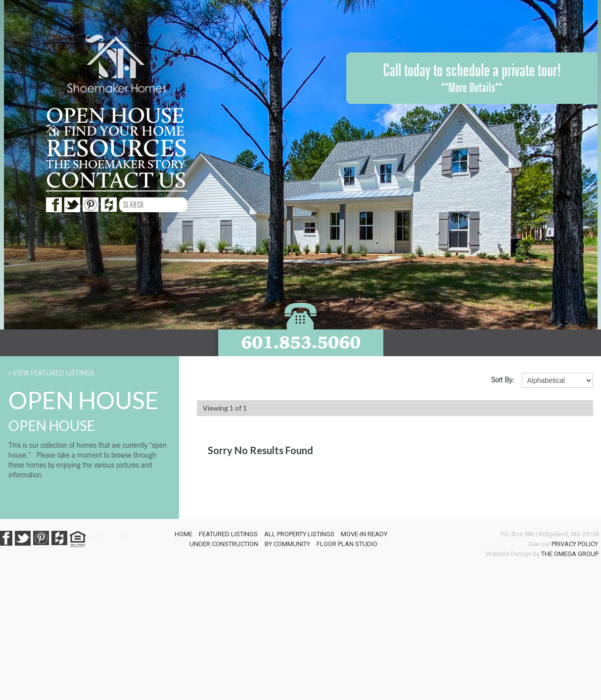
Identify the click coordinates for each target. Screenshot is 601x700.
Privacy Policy (575, 544)
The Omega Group (569, 554)
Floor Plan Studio (347, 544)
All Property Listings (299, 534)
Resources (116, 149)
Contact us (116, 181)
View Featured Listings (51, 373)
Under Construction (224, 544)
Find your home (115, 132)
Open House (115, 116)
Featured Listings (228, 534)
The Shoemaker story (116, 165)
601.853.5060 (301, 342)
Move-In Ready (364, 534)
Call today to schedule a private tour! (472, 78)
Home (184, 534)
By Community (287, 544)
